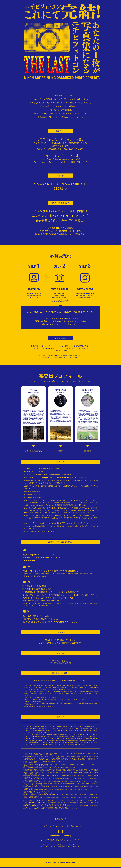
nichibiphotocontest (63, 478)
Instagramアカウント (66, 346)
